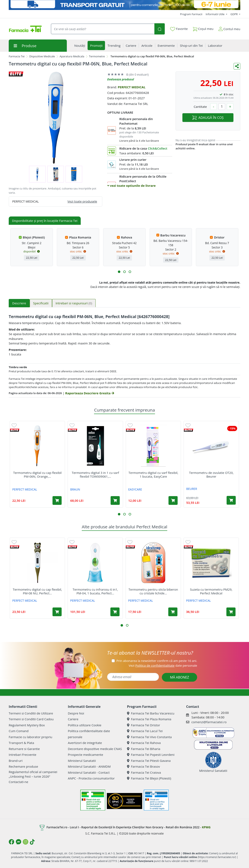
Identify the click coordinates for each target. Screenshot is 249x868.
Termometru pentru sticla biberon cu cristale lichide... (153, 591)
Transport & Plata (21, 743)
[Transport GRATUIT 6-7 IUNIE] (124, 5)
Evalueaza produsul (121, 79)
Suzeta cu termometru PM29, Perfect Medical (211, 591)
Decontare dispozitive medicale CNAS (95, 749)
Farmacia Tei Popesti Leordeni (151, 755)
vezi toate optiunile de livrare (131, 186)
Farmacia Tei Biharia (144, 749)
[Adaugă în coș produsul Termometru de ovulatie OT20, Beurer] (231, 500)
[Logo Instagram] (26, 842)
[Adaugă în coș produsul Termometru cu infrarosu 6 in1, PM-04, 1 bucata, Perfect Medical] (115, 612)
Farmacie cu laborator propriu (31, 737)
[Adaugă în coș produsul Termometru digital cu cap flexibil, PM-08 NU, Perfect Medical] (57, 612)
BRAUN (75, 489)
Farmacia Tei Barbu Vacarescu (151, 713)
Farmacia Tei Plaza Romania (149, 719)
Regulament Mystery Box (27, 725)
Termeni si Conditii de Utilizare (31, 713)
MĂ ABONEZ (179, 677)
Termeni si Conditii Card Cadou (31, 719)
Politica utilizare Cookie (85, 725)
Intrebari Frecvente (23, 755)
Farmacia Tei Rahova (144, 743)
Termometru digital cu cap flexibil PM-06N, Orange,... (37, 475)
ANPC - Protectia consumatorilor (91, 778)
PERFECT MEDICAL (132, 87)
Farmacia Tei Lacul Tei (145, 731)
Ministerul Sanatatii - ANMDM (89, 766)
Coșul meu (203, 28)
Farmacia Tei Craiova (144, 772)
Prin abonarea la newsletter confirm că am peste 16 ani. (157, 661)
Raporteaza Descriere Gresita (90, 393)
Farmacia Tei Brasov (143, 766)
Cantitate (200, 107)
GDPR (234, 14)
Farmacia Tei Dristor (143, 725)
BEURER (192, 489)
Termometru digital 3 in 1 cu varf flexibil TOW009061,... (95, 475)
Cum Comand (19, 731)
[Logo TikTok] (32, 842)
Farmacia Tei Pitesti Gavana (149, 761)
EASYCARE (135, 489)
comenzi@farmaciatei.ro (209, 722)
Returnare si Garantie (24, 749)
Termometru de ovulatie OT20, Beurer (211, 475)
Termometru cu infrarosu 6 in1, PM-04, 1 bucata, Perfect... (95, 591)
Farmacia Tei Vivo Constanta (149, 737)
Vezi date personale (163, 665)
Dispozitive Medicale (42, 56)
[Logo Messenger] (18, 842)
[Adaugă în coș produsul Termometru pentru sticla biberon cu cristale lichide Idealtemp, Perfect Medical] (173, 612)
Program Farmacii (191, 14)
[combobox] (103, 29)
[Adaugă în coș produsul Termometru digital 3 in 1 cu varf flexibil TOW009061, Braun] (115, 500)
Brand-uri (16, 761)
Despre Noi (76, 713)
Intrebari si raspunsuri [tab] (74, 303)
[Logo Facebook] (11, 842)
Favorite (179, 29)
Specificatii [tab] (41, 303)
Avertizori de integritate (85, 743)
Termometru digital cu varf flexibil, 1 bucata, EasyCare (153, 475)
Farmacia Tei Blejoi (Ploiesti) (149, 778)
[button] (119, 272)
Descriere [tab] (19, 303)
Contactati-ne (18, 782)
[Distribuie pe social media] (237, 66)
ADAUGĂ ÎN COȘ (208, 118)
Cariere (73, 719)
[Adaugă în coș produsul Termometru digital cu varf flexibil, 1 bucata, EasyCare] (173, 500)
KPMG (206, 827)
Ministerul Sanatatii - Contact (89, 772)
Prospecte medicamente (85, 755)
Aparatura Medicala (72, 56)
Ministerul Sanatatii (82, 761)
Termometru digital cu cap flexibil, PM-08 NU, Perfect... (37, 591)
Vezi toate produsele (82, 201)
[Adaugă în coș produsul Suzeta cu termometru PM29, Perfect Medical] (231, 612)
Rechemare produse (23, 766)
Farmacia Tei (17, 56)
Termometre (97, 56)
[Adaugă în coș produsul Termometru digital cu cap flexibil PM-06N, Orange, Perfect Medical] (57, 500)
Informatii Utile (215, 14)
